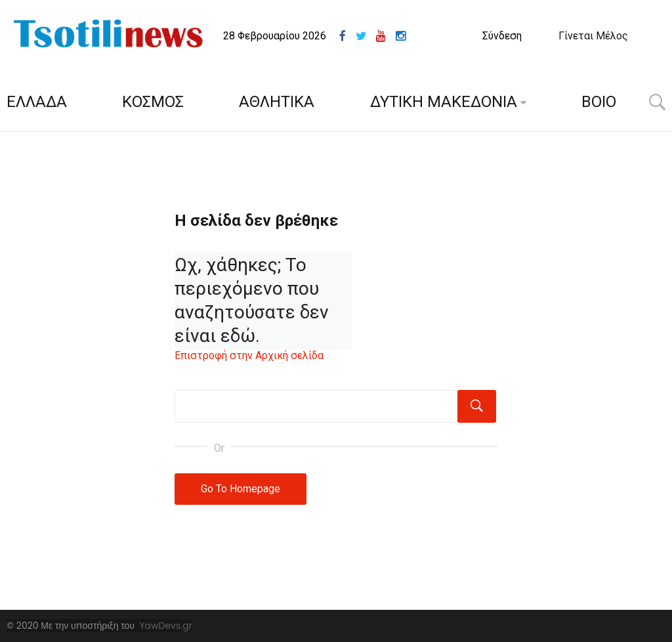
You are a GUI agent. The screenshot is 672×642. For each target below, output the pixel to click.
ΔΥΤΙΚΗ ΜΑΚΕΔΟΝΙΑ (444, 102)
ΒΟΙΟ (599, 102)
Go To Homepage (241, 489)
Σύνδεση (502, 36)
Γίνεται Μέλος (593, 36)
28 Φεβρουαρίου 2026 (275, 36)
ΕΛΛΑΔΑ (37, 102)
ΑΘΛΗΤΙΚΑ (277, 102)
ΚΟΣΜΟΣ (153, 102)
